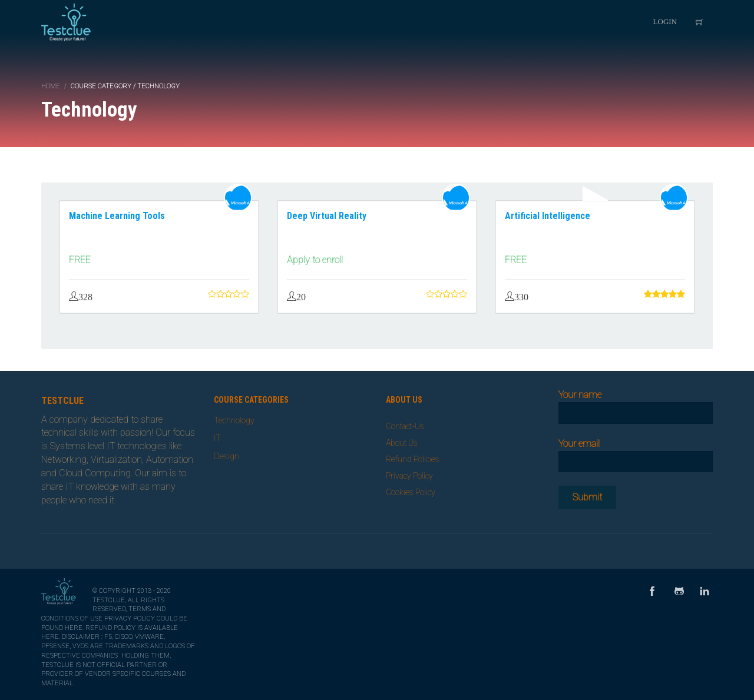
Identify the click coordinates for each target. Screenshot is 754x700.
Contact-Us (405, 426)
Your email (636, 452)
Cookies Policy (411, 492)
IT (217, 438)
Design (226, 456)
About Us (402, 443)
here (74, 628)
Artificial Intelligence (548, 216)
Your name (636, 404)
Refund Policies (413, 459)
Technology (234, 420)
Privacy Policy (409, 476)
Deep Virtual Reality (327, 216)
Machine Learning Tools (117, 216)
